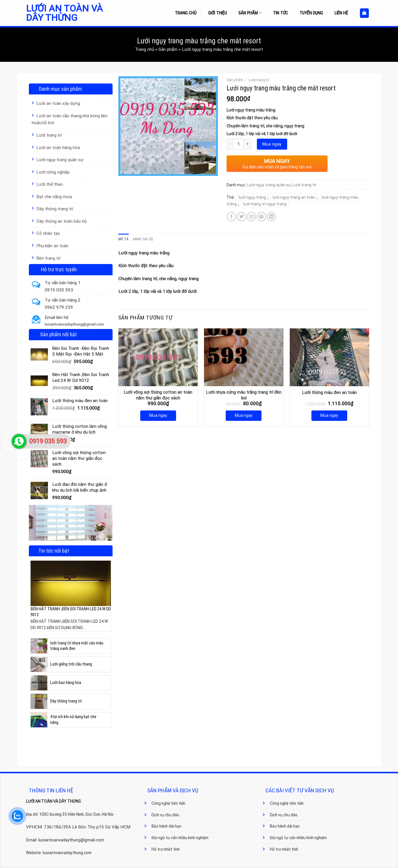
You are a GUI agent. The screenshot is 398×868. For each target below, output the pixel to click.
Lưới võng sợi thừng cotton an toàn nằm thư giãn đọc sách (158, 395)
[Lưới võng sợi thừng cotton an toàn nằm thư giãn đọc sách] (158, 357)
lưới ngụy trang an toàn (294, 197)
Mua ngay (272, 144)
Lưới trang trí (49, 135)
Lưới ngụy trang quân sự (60, 160)
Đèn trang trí (48, 258)
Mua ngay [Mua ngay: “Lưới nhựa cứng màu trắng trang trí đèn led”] (244, 415)
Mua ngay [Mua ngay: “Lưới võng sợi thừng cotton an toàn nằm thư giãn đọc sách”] (158, 415)
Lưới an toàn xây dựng (58, 103)
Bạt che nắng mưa (54, 197)
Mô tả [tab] (124, 239)
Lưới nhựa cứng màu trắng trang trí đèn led (244, 395)
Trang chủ (186, 13)
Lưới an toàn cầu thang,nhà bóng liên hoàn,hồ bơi (70, 119)
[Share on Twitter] (242, 217)
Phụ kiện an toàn (52, 246)
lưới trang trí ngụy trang (265, 204)
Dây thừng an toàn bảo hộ (62, 221)
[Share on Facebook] (231, 217)
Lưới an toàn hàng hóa (58, 148)
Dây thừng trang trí (55, 209)
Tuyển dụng (311, 13)
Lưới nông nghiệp (53, 172)
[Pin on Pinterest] (261, 217)
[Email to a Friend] (251, 217)
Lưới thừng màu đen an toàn (329, 393)
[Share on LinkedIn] (272, 217)
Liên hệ (341, 13)
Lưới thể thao (50, 184)
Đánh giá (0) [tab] (143, 239)
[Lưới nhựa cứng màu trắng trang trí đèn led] (244, 357)
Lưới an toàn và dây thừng (64, 13)
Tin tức (281, 13)
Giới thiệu (217, 13)
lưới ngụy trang (252, 197)
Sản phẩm (250, 13)
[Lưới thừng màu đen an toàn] (329, 357)
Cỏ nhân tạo (48, 233)
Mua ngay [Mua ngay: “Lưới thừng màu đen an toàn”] (329, 415)
